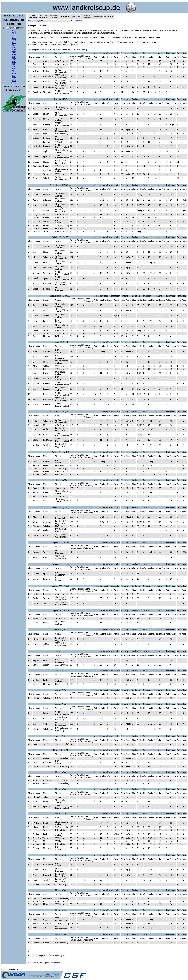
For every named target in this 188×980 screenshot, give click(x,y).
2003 (14, 31)
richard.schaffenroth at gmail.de (65, 45)
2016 (14, 62)
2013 (14, 54)
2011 (14, 50)
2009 (14, 45)
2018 (14, 66)
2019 (14, 69)
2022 (14, 71)
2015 (14, 59)
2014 (14, 57)
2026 (14, 81)
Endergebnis (76, 21)
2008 (14, 43)
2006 (14, 38)
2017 (14, 64)
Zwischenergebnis (35, 21)
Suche (14, 83)
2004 (14, 33)
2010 (14, 47)
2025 (14, 78)
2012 (14, 52)
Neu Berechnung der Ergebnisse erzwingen (46, 955)
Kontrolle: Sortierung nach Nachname (44, 962)
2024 (14, 76)
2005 (14, 35)
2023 (14, 73)
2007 (14, 40)
